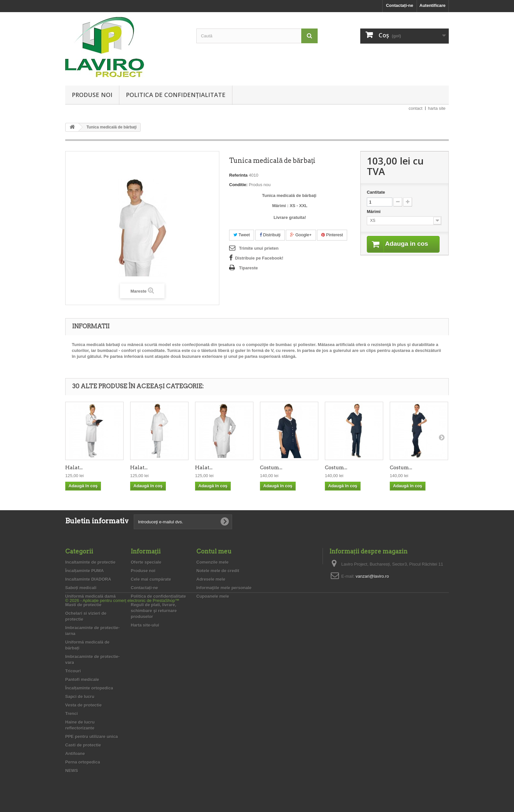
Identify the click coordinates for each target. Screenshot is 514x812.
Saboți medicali (81, 588)
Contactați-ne (399, 5)
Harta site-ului (145, 625)
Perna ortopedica (83, 762)
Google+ (301, 235)
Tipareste (248, 268)
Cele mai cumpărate (151, 579)
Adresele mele (211, 579)
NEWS (72, 771)
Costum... (271, 468)
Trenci (71, 714)
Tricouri (73, 671)
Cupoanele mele (213, 596)
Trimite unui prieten (259, 248)
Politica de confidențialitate (176, 95)
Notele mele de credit (218, 571)
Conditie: (238, 185)
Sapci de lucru (80, 696)
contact (416, 108)
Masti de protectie (83, 605)
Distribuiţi (270, 235)
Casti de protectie (83, 745)
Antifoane (75, 754)
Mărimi (374, 212)
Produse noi (92, 95)
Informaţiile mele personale (224, 588)
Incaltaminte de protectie (90, 562)
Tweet (242, 235)
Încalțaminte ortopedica (89, 688)
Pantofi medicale (82, 679)
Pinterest (332, 235)
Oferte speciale (146, 562)
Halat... (74, 468)
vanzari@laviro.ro (372, 576)
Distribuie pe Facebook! (259, 258)
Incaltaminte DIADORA (88, 579)
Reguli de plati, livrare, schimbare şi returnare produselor (154, 611)
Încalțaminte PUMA (85, 571)
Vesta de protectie (83, 705)
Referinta (238, 175)
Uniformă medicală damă (90, 596)
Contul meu (214, 551)
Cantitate (376, 192)
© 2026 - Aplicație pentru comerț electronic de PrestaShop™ (122, 794)
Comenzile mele (212, 562)
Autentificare (433, 5)
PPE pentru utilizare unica (91, 736)
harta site (437, 108)
